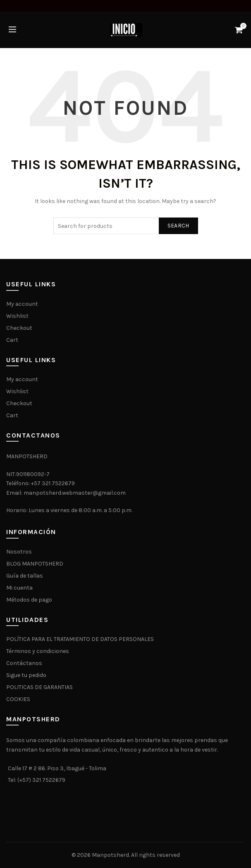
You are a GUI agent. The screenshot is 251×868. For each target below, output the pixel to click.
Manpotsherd (110, 855)
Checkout (19, 328)
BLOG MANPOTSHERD (35, 564)
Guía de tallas (25, 576)
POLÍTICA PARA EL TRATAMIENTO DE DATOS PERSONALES (80, 639)
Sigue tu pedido (26, 675)
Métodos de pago (29, 600)
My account (22, 304)
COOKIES (18, 699)
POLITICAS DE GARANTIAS (39, 687)
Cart (12, 340)
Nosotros (19, 552)
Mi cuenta (19, 588)
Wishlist (17, 316)
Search (178, 226)
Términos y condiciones (38, 651)
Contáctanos (24, 663)
